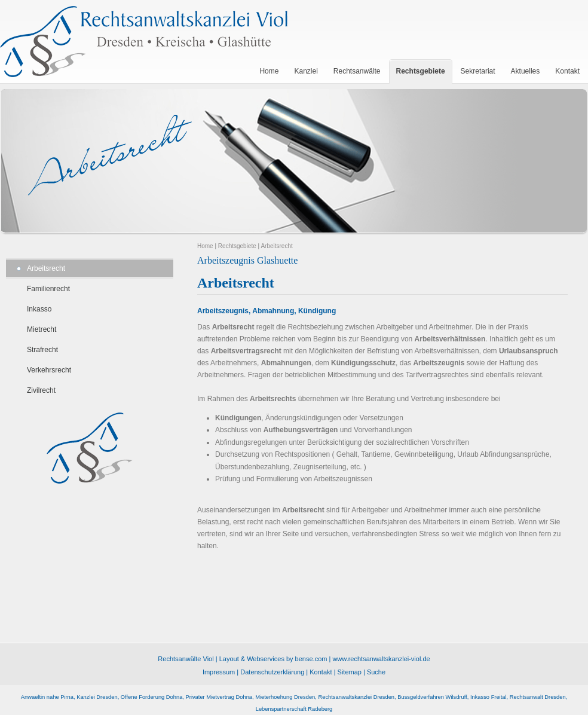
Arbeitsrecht (46, 268)
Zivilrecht (41, 390)
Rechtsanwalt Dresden (538, 697)
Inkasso (39, 309)
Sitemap (350, 672)
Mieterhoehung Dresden (285, 697)
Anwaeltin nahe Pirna (47, 697)
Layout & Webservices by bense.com (273, 659)
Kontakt (321, 672)
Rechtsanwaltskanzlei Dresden (356, 697)
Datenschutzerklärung (272, 672)
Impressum (219, 672)
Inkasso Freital (489, 697)
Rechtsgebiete (237, 246)
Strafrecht (42, 350)
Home (205, 246)
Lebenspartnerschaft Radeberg (294, 709)
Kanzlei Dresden (97, 697)
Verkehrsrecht (49, 370)
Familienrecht (48, 289)
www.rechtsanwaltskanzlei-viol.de (381, 659)
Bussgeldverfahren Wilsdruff (432, 697)
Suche (376, 672)
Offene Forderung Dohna (152, 697)
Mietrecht (42, 329)
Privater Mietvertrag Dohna (219, 697)
